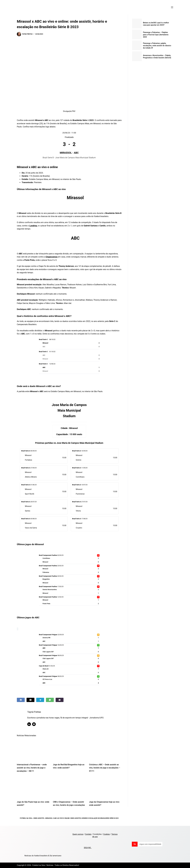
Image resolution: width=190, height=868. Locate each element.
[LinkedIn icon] (30, 724)
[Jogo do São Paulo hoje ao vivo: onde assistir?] (33, 787)
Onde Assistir (39, 818)
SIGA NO (88, 848)
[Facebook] (21, 700)
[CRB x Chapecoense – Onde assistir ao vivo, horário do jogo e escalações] (69, 787)
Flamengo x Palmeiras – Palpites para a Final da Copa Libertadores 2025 (156, 35)
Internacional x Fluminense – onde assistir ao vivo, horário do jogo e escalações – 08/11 (32, 768)
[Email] (60, 700)
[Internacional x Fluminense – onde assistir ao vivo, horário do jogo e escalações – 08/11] (33, 750)
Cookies (107, 834)
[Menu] (172, 7)
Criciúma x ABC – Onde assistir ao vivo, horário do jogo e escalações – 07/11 (105, 768)
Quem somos (78, 834)
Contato (88, 834)
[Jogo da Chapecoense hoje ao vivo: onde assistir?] (105, 787)
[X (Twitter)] (30, 700)
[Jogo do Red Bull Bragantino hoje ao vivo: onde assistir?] (69, 750)
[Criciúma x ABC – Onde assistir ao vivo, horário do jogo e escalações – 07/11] (105, 750)
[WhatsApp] (50, 700)
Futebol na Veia (26, 818)
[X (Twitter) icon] (35, 724)
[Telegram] (40, 700)
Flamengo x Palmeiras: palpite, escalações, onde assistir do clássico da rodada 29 (157, 46)
